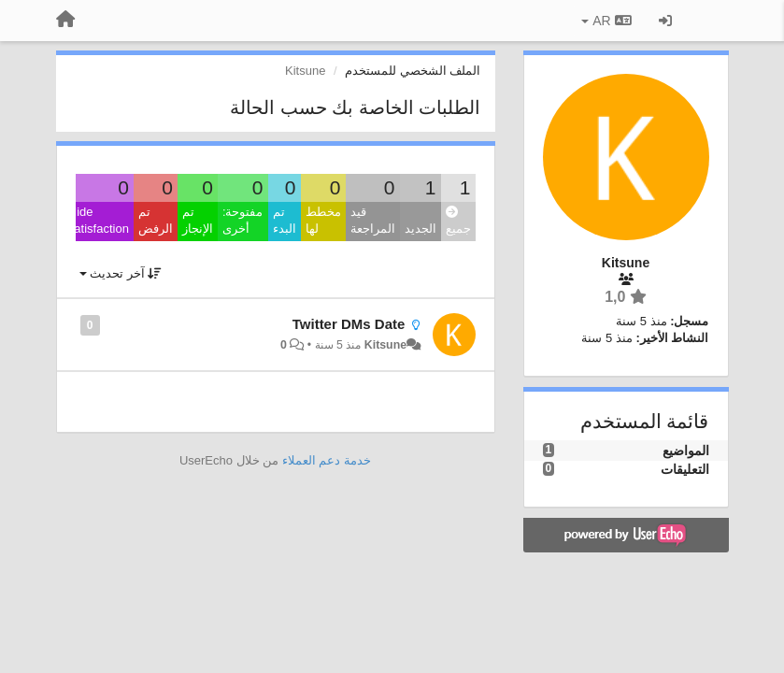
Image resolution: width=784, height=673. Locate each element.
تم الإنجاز (198, 221)
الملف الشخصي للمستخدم (413, 71)
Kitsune (385, 345)
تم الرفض (156, 221)
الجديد (421, 229)
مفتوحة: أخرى (243, 221)
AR (606, 21)
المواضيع (686, 451)
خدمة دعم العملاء (327, 460)
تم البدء (285, 221)
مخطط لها (323, 221)
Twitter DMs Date (349, 324)
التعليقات (685, 469)
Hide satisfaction (99, 221)
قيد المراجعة (373, 221)
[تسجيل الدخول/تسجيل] (665, 21)
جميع (458, 221)
